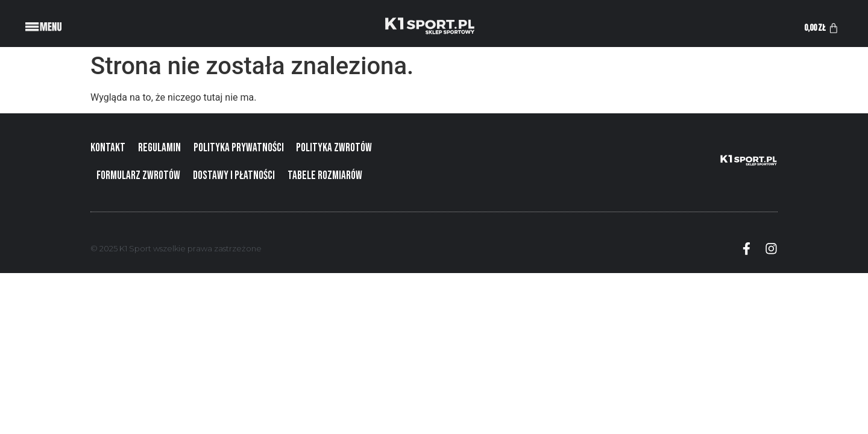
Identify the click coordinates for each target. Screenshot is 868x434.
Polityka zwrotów (334, 148)
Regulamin (159, 148)
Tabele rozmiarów (325, 176)
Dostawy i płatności (234, 176)
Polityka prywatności (239, 148)
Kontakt (108, 148)
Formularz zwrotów (138, 176)
